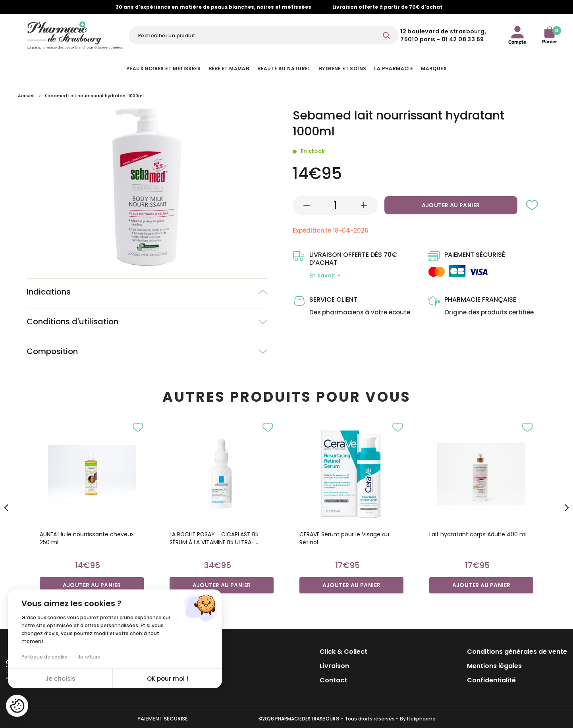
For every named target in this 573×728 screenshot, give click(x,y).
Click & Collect (343, 652)
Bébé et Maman (229, 68)
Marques (434, 68)
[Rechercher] (263, 35)
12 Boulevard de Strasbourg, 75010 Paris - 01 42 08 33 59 (443, 35)
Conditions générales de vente (517, 652)
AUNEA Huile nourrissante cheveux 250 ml (87, 538)
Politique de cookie (44, 657)
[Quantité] (335, 205)
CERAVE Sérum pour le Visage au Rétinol (344, 538)
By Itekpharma (418, 719)
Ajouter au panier (451, 205)
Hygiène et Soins (342, 68)
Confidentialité (491, 680)
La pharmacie (394, 68)
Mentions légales (494, 666)
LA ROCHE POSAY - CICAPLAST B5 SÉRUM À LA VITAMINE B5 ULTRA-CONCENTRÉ (214, 538)
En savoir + (325, 275)
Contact (333, 680)
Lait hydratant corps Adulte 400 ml (478, 534)
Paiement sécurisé (163, 719)
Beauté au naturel (284, 68)
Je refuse (89, 657)
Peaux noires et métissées (163, 68)
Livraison (334, 666)
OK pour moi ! (168, 679)
